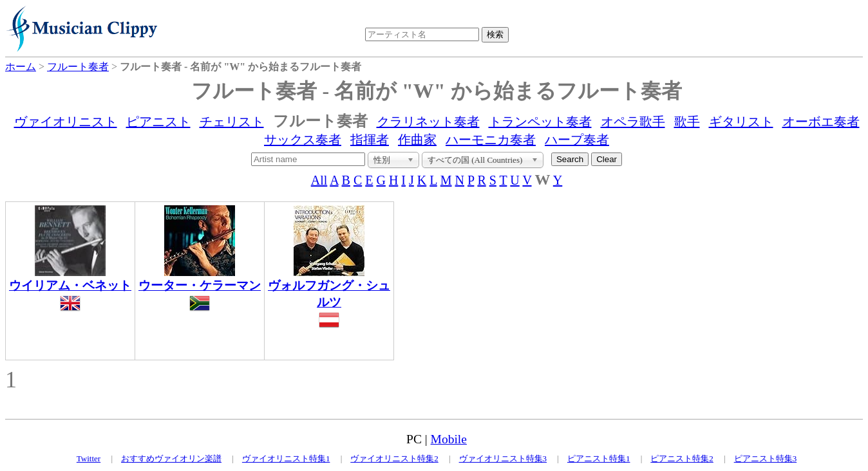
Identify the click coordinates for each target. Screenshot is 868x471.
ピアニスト (158, 122)
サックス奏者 (303, 140)
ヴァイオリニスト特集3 (503, 458)
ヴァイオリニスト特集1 (286, 458)
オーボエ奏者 (821, 122)
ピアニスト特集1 (599, 458)
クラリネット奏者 (428, 122)
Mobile (449, 439)
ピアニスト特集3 (766, 458)
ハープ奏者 (577, 140)
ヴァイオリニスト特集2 (394, 458)
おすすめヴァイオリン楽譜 (171, 458)
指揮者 (370, 140)
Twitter (89, 458)
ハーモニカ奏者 (491, 140)
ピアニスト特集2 (682, 458)
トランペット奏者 (540, 122)
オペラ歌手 (633, 122)
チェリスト (232, 122)
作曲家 (417, 140)
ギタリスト (741, 122)
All (319, 180)
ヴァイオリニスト (66, 122)
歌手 (687, 122)
